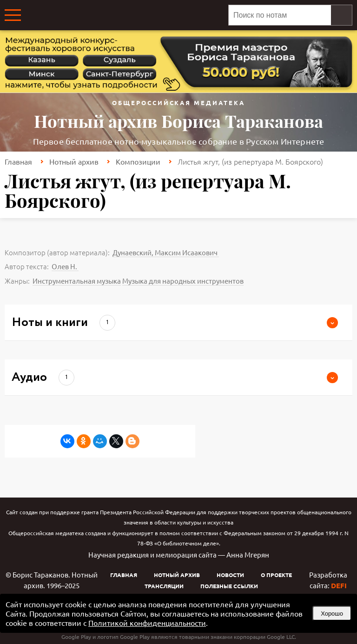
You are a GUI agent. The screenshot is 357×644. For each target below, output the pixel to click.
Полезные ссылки (229, 586)
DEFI (339, 585)
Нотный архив (74, 161)
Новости (230, 575)
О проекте (276, 575)
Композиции (138, 161)
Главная (18, 161)
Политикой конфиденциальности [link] (147, 623)
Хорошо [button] (332, 614)
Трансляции (164, 586)
